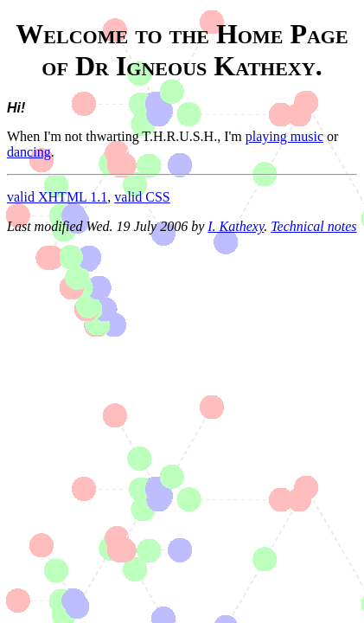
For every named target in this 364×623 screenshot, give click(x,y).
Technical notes (313, 226)
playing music (284, 136)
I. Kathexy (236, 226)
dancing (29, 152)
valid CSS (142, 197)
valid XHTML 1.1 (57, 197)
